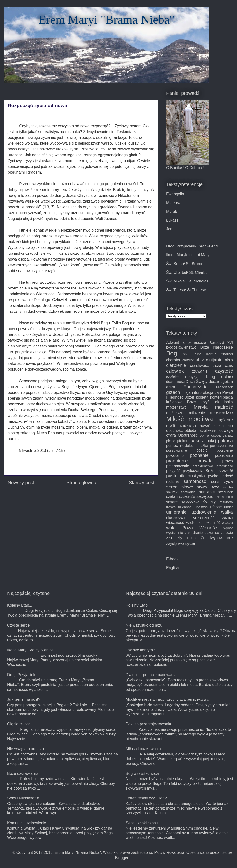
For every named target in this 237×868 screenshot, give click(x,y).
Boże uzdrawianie (22, 773)
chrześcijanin (209, 360)
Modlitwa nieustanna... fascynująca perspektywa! (168, 699)
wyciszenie (175, 533)
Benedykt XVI (221, 343)
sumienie (207, 492)
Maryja (201, 407)
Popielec (187, 446)
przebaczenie (178, 466)
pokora (197, 441)
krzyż (205, 402)
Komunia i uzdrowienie (27, 823)
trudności (185, 507)
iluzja (186, 392)
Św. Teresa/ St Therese (186, 290)
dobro (227, 377)
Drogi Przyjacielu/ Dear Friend (192, 246)
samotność (195, 481)
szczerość (187, 497)
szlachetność (224, 497)
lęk (217, 402)
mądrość (224, 407)
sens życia (222, 482)
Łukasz (172, 220)
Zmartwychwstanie (217, 538)
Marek (171, 212)
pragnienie (177, 461)
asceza (200, 342)
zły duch (187, 538)
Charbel (227, 354)
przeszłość (225, 466)
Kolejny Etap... (20, 605)
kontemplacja (222, 397)
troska (171, 507)
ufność (216, 507)
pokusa (225, 441)
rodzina (172, 482)
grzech (173, 392)
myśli (170, 426)
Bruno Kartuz (204, 354)
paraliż (228, 435)
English (172, 568)
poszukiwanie (177, 450)
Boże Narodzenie (217, 347)
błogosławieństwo (181, 347)
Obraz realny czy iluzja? (146, 798)
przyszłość (225, 471)
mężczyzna (176, 413)
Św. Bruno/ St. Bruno (184, 264)
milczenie (197, 413)
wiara (227, 518)
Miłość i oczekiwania (143, 749)
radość (227, 476)
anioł (186, 342)
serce (172, 487)
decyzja (192, 377)
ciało (229, 360)
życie (190, 543)
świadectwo (190, 502)
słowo (187, 487)
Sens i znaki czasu (142, 823)
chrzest (188, 360)
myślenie (225, 420)
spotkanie (188, 492)
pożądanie (224, 455)
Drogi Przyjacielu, (22, 675)
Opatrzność (188, 435)
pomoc (172, 446)
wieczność (175, 523)
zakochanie (194, 533)
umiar (229, 507)
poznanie (199, 455)
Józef (190, 397)
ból (185, 354)
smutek (172, 492)
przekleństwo (203, 466)
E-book (172, 559)
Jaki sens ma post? (24, 699)
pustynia (196, 476)
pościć (202, 450)
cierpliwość (199, 365)
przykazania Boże (199, 471)
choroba (173, 360)
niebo (228, 426)
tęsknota (226, 502)
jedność (177, 397)
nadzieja (187, 426)
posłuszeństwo (222, 446)
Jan (169, 229)
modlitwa (201, 419)
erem (170, 387)
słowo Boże (208, 487)
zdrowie (227, 533)
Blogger (122, 858)
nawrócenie (210, 426)
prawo (228, 461)
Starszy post (141, 483)
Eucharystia (195, 387)
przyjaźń (173, 471)
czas (229, 365)
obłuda (191, 431)
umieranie (176, 512)
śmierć (172, 502)
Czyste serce (18, 625)
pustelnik (175, 476)
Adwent (173, 342)
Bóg (172, 353)
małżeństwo (176, 407)
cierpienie (176, 365)
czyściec (173, 377)
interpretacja (203, 392)
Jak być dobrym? (140, 650)
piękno (183, 441)
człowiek (175, 371)
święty (209, 502)
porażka (202, 446)
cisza (217, 365)
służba (228, 487)
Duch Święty (197, 382)
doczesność (175, 382)
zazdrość (212, 533)
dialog (210, 377)
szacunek (226, 492)
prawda (205, 461)
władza (227, 523)
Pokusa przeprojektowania (148, 724)
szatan (172, 497)
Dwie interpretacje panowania (151, 675)
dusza (214, 382)
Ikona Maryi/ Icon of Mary (188, 255)
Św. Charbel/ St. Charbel (187, 272)
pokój (211, 441)
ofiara (171, 435)
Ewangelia (175, 194)
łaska (228, 402)
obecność (174, 431)
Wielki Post (195, 523)
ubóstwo (201, 507)
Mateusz (173, 203)
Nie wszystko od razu (26, 749)
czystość (224, 371)
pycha (213, 476)
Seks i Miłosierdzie (23, 798)
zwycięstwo (175, 544)
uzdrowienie (204, 512)
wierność (213, 523)
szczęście (205, 497)
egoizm (227, 382)
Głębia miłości (19, 724)
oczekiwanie (208, 431)
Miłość (175, 419)
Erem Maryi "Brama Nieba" (107, 20)
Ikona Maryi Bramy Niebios (30, 650)
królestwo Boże (181, 402)
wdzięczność (204, 518)
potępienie (225, 450)
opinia (204, 435)
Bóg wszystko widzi (142, 773)
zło (169, 538)
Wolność (208, 528)
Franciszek (224, 387)
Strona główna (81, 483)
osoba (216, 435)
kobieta (202, 397)
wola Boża (179, 528)
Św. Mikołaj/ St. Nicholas (187, 281)
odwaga (226, 431)
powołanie (175, 455)
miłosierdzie (221, 413)
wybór (228, 528)
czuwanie (200, 371)
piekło (171, 441)
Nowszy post (21, 483)
